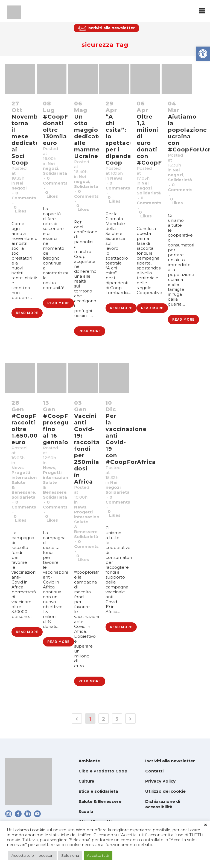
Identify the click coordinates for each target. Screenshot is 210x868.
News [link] (116, 178)
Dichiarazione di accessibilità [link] (163, 804)
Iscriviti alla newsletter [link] (170, 761)
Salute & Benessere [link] (100, 801)
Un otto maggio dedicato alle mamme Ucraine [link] (88, 136)
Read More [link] (27, 313)
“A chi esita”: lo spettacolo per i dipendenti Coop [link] (123, 140)
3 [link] (117, 719)
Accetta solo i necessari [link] (32, 855)
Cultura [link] (86, 781)
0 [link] (20, 209)
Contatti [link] (154, 771)
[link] (203, 54)
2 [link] (104, 719)
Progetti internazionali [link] (27, 475)
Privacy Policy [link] (160, 781)
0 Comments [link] (24, 195)
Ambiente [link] (89, 761)
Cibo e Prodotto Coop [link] (103, 771)
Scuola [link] (86, 811)
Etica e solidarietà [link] (98, 791)
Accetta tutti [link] (98, 855)
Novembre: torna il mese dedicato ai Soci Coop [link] (29, 140)
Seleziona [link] (70, 855)
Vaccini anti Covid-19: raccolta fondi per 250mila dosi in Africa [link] (87, 449)
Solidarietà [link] (55, 173)
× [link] (205, 825)
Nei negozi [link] (19, 186)
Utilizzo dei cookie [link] (165, 791)
